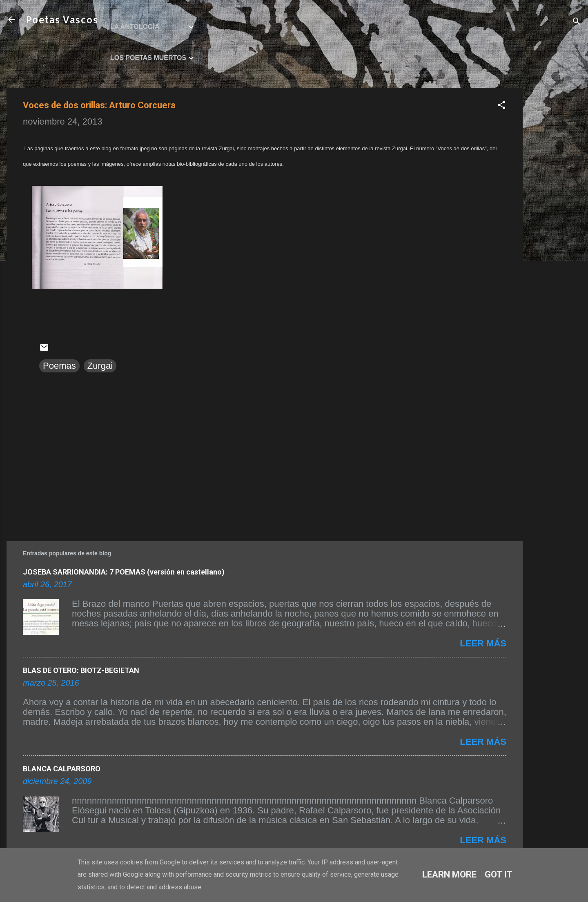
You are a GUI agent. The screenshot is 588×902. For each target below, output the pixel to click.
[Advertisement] (555, 210)
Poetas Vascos (62, 19)
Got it (499, 874)
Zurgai (100, 366)
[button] (501, 106)
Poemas (59, 366)
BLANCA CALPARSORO (62, 769)
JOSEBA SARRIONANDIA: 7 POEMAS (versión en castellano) (124, 572)
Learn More (449, 874)
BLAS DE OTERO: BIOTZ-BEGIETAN (81, 670)
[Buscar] (577, 22)
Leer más (483, 643)
